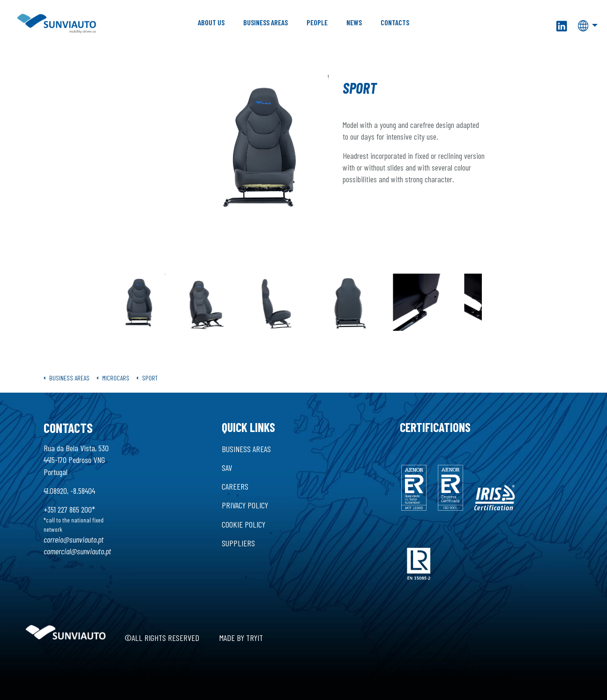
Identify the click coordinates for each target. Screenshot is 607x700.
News (354, 22)
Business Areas (266, 22)
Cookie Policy (244, 524)
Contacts (395, 22)
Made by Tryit (241, 638)
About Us (211, 22)
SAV (227, 468)
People (317, 22)
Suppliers (238, 543)
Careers (235, 486)
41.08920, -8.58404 (69, 491)
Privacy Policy (245, 505)
